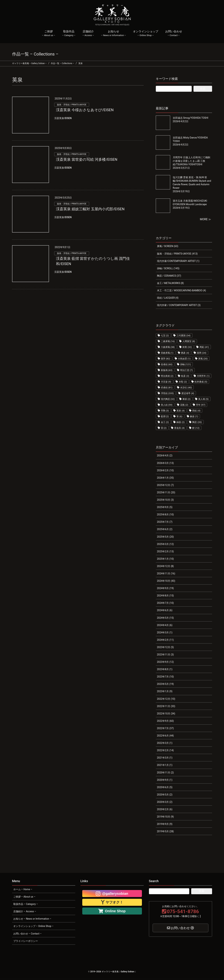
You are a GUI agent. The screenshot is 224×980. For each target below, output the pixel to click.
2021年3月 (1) (165, 758)
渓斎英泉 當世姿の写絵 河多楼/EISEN (87, 159)
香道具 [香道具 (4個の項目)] (179, 428)
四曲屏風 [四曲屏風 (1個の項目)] (167, 353)
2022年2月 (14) (165, 750)
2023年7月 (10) (165, 677)
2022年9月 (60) (165, 721)
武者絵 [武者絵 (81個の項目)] (167, 388)
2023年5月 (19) (165, 684)
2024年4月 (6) (165, 625)
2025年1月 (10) (165, 559)
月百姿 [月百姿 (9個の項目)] (166, 382)
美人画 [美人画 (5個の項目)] (203, 399)
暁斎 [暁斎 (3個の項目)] (185, 376)
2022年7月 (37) (165, 728)
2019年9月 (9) (165, 824)
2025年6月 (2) (165, 529)
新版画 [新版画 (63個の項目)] (167, 370)
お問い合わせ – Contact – (28, 934)
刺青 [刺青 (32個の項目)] (187, 347)
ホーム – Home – (23, 889)
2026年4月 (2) (165, 456)
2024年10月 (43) (166, 581)
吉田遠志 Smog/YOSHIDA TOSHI (191, 118)
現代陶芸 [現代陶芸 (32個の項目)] (168, 399)
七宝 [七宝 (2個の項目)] (165, 336)
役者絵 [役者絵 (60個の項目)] (167, 364)
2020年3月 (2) (165, 802)
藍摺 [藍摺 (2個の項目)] (165, 416)
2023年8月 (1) (165, 669)
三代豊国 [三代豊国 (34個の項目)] (183, 336)
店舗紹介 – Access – (25, 911)
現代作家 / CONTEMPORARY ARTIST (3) (179, 305)
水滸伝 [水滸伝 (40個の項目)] (186, 388)
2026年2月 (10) (165, 470)
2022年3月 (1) (165, 743)
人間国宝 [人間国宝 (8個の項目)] (189, 341)
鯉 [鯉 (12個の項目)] (196, 428)
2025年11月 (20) (166, 492)
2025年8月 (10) (165, 515)
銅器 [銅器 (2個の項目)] (180, 422)
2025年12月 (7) (165, 485)
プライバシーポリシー (26, 941)
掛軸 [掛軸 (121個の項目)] (185, 364)
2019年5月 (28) (165, 831)
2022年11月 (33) (166, 706)
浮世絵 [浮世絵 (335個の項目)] (167, 393)
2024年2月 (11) (165, 640)
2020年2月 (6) (165, 809)
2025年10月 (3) (165, 500)
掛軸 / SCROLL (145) (168, 268)
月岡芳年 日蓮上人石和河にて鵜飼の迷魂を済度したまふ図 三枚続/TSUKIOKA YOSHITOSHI (191, 161)
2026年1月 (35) (165, 478)
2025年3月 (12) (165, 544)
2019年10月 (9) (165, 817)
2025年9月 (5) (165, 507)
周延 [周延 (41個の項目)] (204, 347)
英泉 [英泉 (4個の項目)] (180, 411)
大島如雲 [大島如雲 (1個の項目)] (184, 359)
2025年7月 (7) (165, 522)
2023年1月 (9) (165, 691)
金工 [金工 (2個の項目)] (165, 422)
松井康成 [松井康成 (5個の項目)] (201, 382)
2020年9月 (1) (165, 780)
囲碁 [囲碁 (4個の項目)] (185, 353)
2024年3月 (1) (165, 633)
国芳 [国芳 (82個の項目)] (166, 359)
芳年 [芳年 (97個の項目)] (201, 405)
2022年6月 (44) (165, 736)
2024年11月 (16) (166, 574)
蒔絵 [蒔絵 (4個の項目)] (196, 411)
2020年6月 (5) (165, 787)
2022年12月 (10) (166, 699)
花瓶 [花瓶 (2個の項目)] (184, 405)
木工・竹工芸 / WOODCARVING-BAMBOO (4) (182, 290)
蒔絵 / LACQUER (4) (168, 298)
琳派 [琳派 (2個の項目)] (186, 399)
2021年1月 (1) (165, 765)
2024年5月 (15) (165, 618)
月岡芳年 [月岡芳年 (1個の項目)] (203, 376)
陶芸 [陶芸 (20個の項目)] (197, 422)
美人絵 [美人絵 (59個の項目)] (167, 405)
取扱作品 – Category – (26, 904)
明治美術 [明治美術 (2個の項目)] (167, 376)
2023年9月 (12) (165, 662)
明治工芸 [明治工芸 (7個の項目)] (186, 370)
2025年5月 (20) (165, 537)
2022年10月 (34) (166, 714)
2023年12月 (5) (165, 647)
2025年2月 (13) (165, 551)
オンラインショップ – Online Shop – (33, 926)
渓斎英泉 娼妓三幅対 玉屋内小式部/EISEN (90, 209)
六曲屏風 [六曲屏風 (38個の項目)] (168, 347)
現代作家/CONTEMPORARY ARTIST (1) (178, 261)
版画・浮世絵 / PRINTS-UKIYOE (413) (177, 254)
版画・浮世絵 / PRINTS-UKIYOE (72, 105)
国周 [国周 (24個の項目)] (202, 353)
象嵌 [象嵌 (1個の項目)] (194, 416)
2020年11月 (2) (165, 773)
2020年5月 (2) (165, 795)
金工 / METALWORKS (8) (170, 283)
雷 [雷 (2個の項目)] (164, 428)
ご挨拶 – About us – (24, 897)
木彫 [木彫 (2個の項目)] (183, 382)
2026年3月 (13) (165, 463)
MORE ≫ (206, 219)
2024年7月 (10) (165, 603)
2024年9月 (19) (165, 588)
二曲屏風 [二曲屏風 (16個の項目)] (168, 341)
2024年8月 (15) (165, 596)
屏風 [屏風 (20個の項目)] (203, 359)
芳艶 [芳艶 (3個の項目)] (165, 411)
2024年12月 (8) (165, 566)
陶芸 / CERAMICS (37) (169, 276)
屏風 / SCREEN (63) (168, 246)
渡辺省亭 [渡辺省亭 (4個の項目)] (188, 393)
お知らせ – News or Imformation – (32, 919)
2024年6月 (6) (165, 610)
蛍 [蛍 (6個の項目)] (179, 416)
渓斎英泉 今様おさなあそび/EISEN (85, 110)
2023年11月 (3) (165, 655)
